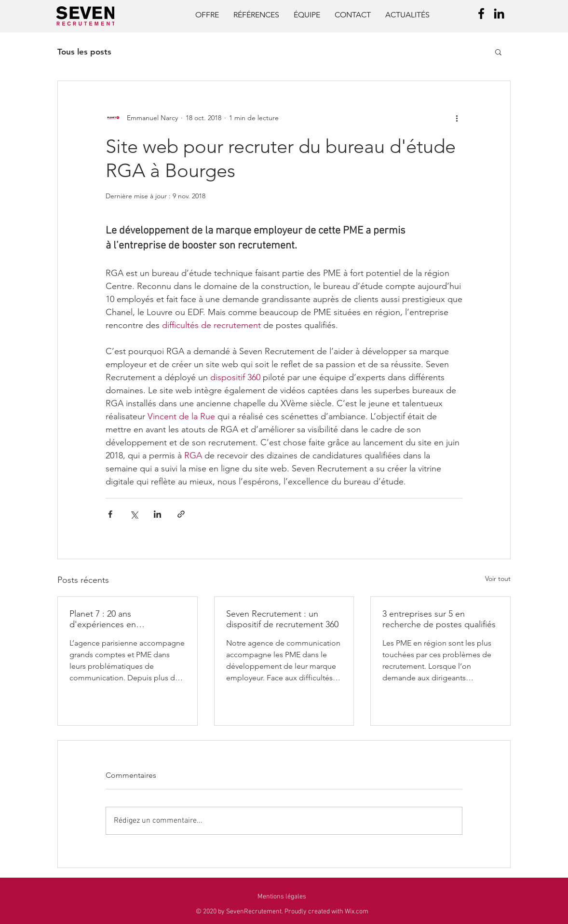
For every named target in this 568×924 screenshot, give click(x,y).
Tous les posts (84, 52)
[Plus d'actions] (457, 118)
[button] (498, 52)
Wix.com (357, 912)
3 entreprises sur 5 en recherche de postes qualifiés (439, 619)
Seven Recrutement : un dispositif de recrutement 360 (282, 619)
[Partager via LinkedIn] (157, 514)
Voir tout (498, 579)
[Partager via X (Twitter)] (134, 514)
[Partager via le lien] (181, 514)
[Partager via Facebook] (110, 514)
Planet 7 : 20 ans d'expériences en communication (103, 619)
